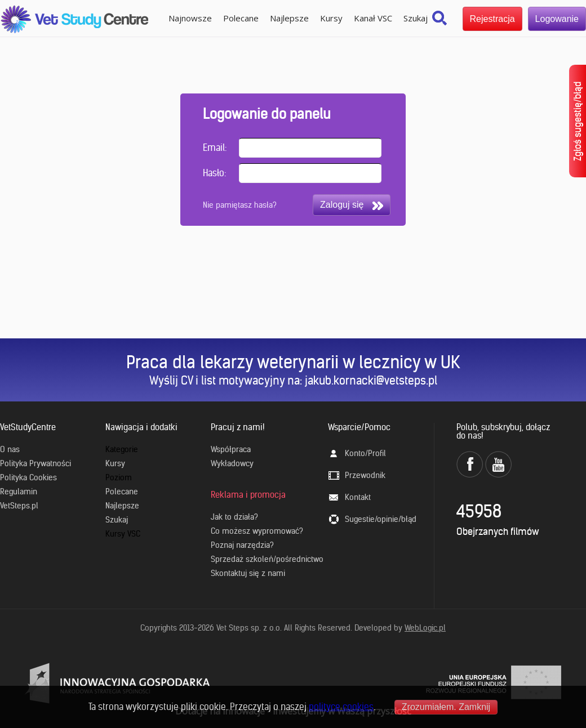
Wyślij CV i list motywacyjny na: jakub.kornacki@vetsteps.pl (293, 380)
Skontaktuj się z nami (248, 573)
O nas (10, 449)
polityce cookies (341, 707)
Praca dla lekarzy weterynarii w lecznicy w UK (293, 362)
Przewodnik (365, 475)
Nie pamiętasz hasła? (240, 205)
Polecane (241, 18)
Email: (215, 148)
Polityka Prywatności (35, 463)
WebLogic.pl (425, 628)
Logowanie (557, 19)
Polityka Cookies (28, 477)
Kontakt (358, 497)
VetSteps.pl (19, 506)
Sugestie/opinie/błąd (381, 519)
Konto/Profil (365, 453)
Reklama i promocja (248, 495)
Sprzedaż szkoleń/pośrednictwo (267, 559)
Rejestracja (492, 19)
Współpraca (231, 449)
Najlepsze (289, 18)
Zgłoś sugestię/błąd (578, 121)
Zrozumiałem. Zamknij (446, 707)
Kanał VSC (373, 18)
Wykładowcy (232, 463)
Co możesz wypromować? (257, 531)
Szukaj (416, 18)
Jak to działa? (234, 517)
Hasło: (214, 173)
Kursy (331, 18)
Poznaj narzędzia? (242, 545)
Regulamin (19, 492)
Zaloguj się (352, 205)
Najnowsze (190, 18)
